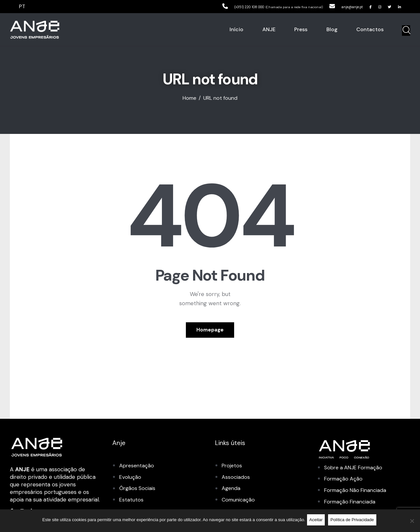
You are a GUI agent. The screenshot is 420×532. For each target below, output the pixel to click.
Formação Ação (344, 479)
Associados (236, 478)
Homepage (210, 330)
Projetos (232, 467)
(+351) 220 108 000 (219, 6)
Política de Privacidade (354, 521)
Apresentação (137, 467)
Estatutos (132, 500)
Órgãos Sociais (138, 489)
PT (23, 6)
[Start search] (406, 31)
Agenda (232, 489)
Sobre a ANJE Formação (356, 468)
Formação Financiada (352, 502)
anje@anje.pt (339, 6)
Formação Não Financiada (358, 491)
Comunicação (239, 500)
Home (189, 99)
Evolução (131, 478)
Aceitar (317, 521)
